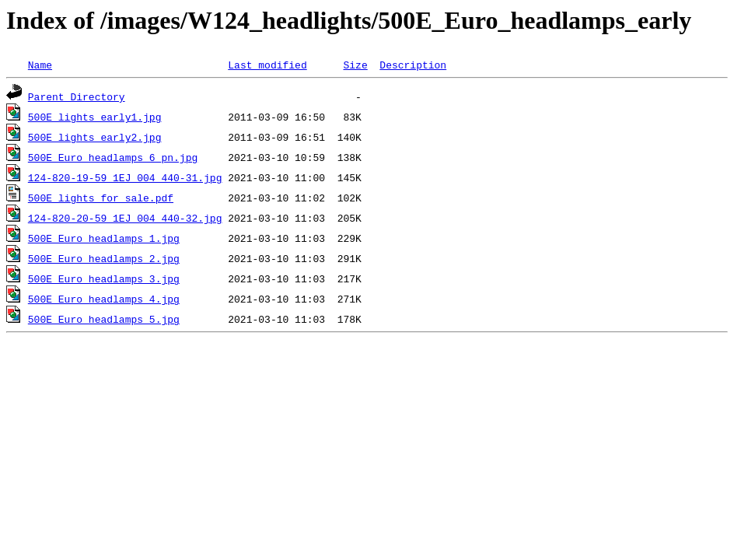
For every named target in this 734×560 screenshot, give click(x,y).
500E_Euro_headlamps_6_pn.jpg (113, 157)
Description (413, 65)
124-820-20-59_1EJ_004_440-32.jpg (125, 218)
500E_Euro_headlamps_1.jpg (104, 238)
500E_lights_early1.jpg (95, 117)
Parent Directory (77, 96)
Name (40, 65)
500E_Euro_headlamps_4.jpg (104, 299)
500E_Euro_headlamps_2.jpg (104, 258)
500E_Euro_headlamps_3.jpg (104, 278)
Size (355, 65)
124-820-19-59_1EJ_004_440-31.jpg (125, 177)
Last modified (267, 65)
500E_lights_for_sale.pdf (101, 198)
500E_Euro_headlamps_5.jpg (104, 319)
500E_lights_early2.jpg (95, 137)
